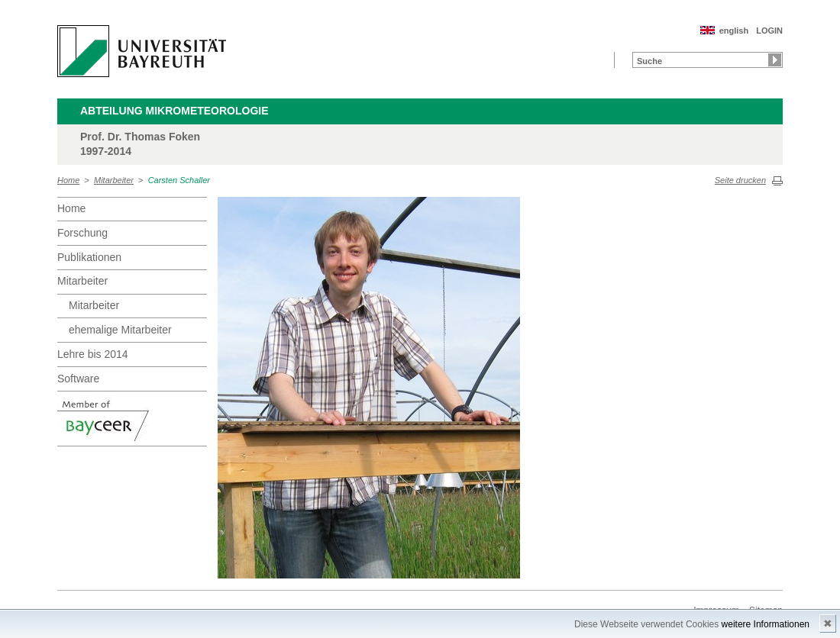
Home (68, 180)
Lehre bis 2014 (93, 354)
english (734, 31)
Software (78, 379)
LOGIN (769, 31)
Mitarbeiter (114, 180)
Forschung (82, 233)
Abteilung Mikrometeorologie (174, 111)
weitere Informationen (766, 624)
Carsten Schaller (179, 180)
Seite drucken (740, 180)
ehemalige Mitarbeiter (120, 330)
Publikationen (89, 257)
